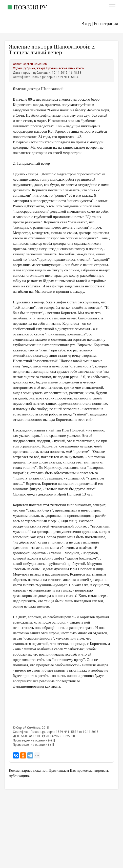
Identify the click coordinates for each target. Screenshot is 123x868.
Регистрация (106, 24)
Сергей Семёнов (35, 64)
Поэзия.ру (30, 7)
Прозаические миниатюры (65, 68)
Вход (86, 24)
